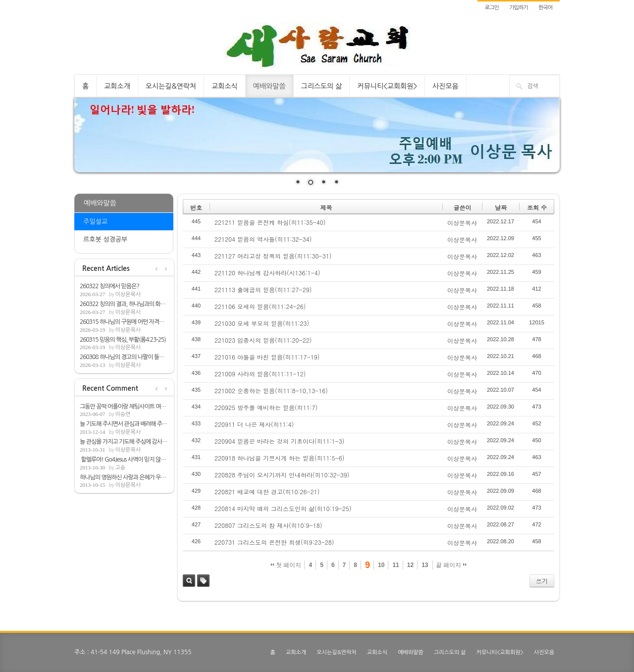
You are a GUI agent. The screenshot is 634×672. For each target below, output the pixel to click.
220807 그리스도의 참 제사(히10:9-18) (268, 525)
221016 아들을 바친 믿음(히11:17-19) (267, 357)
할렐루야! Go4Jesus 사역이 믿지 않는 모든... (124, 460)
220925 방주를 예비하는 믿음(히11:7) (266, 407)
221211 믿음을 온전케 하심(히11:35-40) (270, 222)
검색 (189, 581)
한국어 (545, 8)
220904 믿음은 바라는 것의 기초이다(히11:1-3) (279, 441)
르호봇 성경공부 (105, 239)
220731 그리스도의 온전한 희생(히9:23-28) (274, 542)
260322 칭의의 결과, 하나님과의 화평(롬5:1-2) (124, 304)
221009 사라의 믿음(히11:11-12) (260, 374)
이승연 (123, 414)
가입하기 (518, 8)
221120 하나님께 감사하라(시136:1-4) (267, 273)
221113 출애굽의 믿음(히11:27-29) (263, 289)
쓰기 (542, 581)
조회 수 (537, 207)
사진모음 (446, 86)
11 (396, 565)
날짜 (501, 207)
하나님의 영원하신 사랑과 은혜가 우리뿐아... (124, 477)
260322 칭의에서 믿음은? (109, 286)
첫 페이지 (286, 565)
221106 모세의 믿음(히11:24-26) (260, 306)
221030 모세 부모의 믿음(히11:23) (262, 323)
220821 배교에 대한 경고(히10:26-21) (267, 491)
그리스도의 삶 (322, 86)
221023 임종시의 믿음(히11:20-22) (263, 340)
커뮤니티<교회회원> (387, 86)
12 (410, 565)
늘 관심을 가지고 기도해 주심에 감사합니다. (124, 442)
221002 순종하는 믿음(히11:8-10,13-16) (271, 390)
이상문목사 (128, 294)
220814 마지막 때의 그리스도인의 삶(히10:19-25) (283, 508)
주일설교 (95, 222)
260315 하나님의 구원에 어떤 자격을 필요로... (124, 322)
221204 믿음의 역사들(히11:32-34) (263, 239)
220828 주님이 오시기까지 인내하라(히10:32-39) (282, 475)
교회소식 (225, 86)
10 (381, 565)
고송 (120, 468)
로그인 (492, 8)
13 (425, 565)
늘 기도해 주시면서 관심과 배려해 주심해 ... (124, 424)
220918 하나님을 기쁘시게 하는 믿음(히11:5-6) (279, 458)
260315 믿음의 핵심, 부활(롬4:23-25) (123, 340)
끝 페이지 (451, 565)
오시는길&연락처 (171, 86)
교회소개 (117, 86)
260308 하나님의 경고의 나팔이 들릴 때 (124, 357)
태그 (203, 581)
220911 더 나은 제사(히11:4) (254, 424)
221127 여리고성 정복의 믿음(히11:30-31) (273, 256)
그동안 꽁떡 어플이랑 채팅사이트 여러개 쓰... (124, 407)
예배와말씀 (269, 86)
